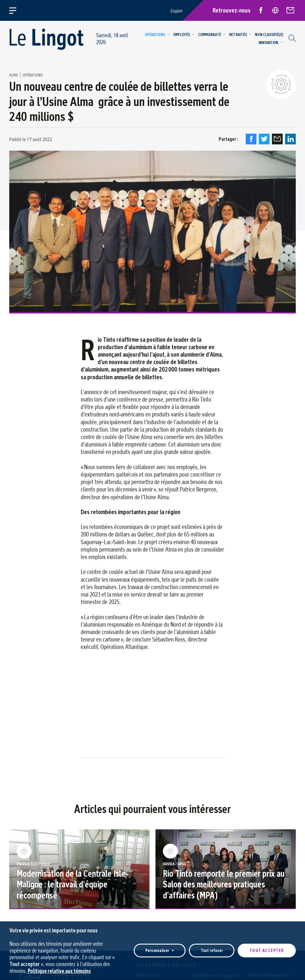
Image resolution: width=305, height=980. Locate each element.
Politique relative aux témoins (59, 965)
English (177, 11)
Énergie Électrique (33, 864)
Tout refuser (212, 945)
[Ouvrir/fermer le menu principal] (16, 10)
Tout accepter (267, 945)
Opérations (33, 75)
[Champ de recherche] (291, 38)
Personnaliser (159, 945)
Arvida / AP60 (174, 864)
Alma (14, 75)
